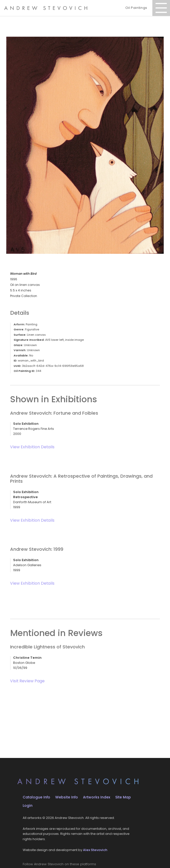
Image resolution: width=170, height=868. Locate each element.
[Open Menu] (161, 8)
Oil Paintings (136, 8)
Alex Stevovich (95, 850)
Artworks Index (97, 797)
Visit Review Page (27, 681)
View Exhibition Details (32, 447)
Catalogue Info (36, 797)
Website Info (67, 797)
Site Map (123, 797)
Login (28, 806)
